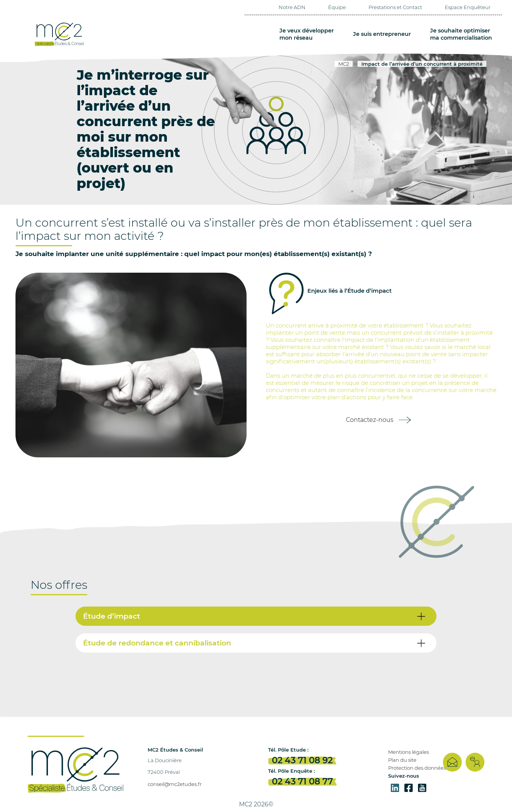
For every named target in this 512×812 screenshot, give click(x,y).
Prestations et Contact (395, 7)
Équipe (337, 7)
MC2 (344, 64)
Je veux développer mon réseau (308, 34)
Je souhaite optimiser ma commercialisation (461, 34)
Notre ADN (292, 7)
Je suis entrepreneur (383, 34)
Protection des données (417, 768)
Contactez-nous (370, 420)
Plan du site (402, 760)
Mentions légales (409, 752)
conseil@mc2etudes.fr (175, 784)
